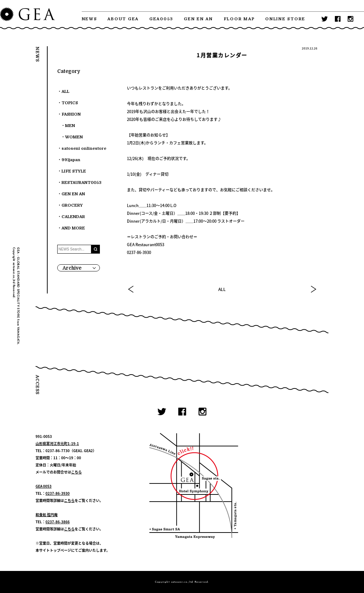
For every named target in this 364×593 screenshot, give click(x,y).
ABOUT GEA (123, 19)
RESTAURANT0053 (81, 183)
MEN (70, 126)
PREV (131, 289)
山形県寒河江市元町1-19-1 (57, 443)
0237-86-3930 (58, 493)
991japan (71, 160)
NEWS (89, 19)
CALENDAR (73, 217)
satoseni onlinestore (84, 149)
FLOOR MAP (239, 19)
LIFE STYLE (74, 171)
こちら (76, 472)
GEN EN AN (198, 19)
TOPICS (70, 103)
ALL (222, 289)
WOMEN (74, 137)
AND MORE (73, 228)
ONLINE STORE (285, 19)
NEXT (313, 289)
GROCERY (72, 205)
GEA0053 (161, 19)
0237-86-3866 (58, 522)
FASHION (71, 114)
